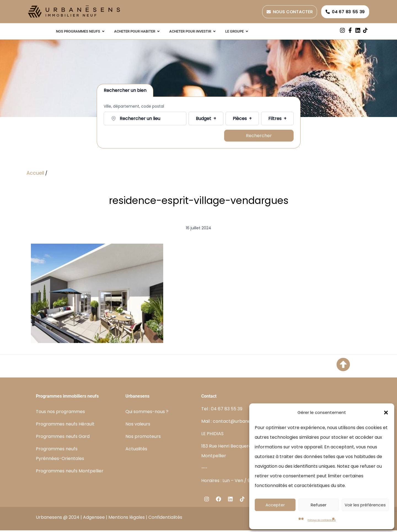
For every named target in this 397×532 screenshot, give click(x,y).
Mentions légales (127, 519)
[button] (386, 413)
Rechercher (259, 136)
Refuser (319, 505)
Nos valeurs (138, 426)
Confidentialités (165, 519)
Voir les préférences (365, 505)
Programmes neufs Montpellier (70, 473)
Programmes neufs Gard (63, 438)
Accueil (35, 175)
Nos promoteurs (143, 438)
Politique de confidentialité (322, 520)
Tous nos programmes (60, 413)
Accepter (275, 505)
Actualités (136, 450)
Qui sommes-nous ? (147, 413)
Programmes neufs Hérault (65, 426)
